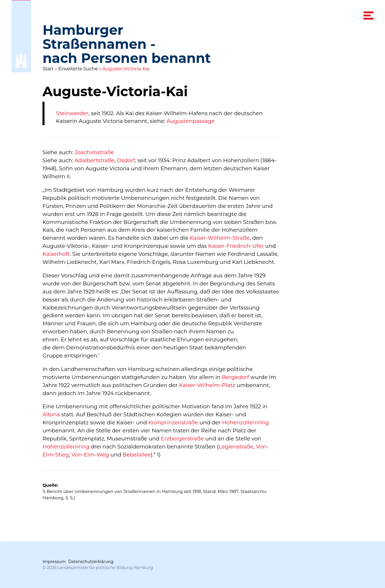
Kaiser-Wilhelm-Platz (207, 385)
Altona (51, 414)
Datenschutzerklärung (91, 562)
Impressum (54, 562)
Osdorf (126, 160)
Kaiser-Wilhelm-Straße (220, 238)
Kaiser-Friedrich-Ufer (236, 246)
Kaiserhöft (56, 254)
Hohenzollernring (246, 422)
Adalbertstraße (95, 160)
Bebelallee (137, 455)
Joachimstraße (94, 152)
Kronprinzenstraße (173, 422)
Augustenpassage (191, 121)
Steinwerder (72, 113)
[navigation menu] (369, 16)
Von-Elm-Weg (90, 455)
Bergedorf (236, 377)
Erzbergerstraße (183, 439)
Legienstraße (236, 447)
